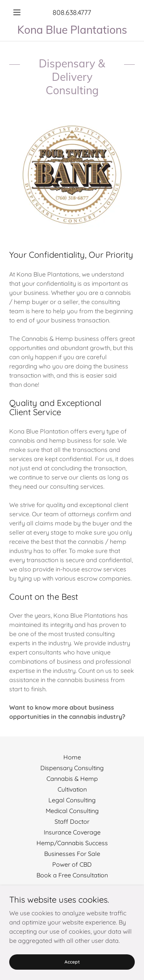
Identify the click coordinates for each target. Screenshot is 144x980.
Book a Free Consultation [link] (72, 875)
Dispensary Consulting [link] (72, 768)
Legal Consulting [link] (72, 800)
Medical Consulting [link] (72, 811)
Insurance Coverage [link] (72, 832)
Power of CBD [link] (72, 864)
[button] (19, 12)
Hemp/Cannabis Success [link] (72, 843)
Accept (72, 972)
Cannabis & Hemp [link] (72, 779)
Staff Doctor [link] (72, 821)
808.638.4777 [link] (72, 12)
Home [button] (72, 757)
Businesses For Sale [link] (72, 854)
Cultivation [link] (72, 789)
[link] (72, 30)
